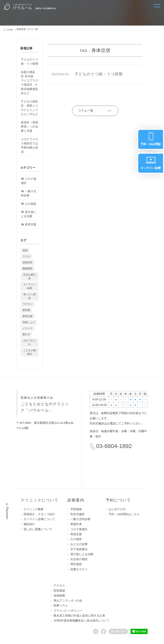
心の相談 (31, 204)
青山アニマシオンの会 (68, 601)
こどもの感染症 (30, 352)
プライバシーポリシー (68, 611)
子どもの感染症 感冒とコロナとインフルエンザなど (29, 108)
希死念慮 (28, 316)
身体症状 (28, 262)
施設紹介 (29, 524)
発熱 (25, 250)
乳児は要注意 (30, 277)
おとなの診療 (79, 544)
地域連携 (59, 596)
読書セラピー (79, 569)
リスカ (26, 256)
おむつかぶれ (30, 342)
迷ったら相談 (30, 296)
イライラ (28, 328)
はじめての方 (117, 509)
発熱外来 (76, 524)
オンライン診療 (30, 286)
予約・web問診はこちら (124, 514)
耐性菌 (26, 310)
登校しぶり (29, 322)
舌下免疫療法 (79, 549)
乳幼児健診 (78, 514)
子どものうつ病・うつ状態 (29, 62)
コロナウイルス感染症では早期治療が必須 (29, 146)
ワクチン (28, 304)
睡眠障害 (28, 269)
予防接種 (76, 509)
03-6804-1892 (114, 446)
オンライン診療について (39, 519)
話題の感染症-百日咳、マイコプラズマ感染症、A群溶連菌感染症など (29, 83)
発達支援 (31, 224)
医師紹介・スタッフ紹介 (39, 514)
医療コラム (61, 605)
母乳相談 (76, 564)
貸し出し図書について (38, 529)
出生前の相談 (79, 559)
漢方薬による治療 (29, 214)
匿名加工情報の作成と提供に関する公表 (79, 616)
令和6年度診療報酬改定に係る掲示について (82, 621)
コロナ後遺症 (29, 181)
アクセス (59, 585)
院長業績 (59, 591)
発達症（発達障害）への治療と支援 (29, 127)
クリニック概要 (34, 509)
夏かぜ (26, 334)
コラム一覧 (86, 110)
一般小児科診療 (29, 193)
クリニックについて (40, 500)
